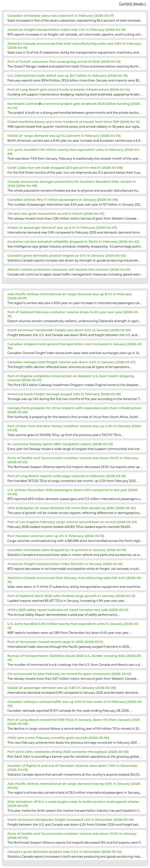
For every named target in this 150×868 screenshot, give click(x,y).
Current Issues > (133, 4)
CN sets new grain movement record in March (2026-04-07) (56, 214)
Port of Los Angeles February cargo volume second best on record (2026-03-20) (72, 522)
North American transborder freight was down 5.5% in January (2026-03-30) (69, 330)
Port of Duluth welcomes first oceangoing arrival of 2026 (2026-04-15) (64, 62)
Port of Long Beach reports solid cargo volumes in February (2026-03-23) (67, 476)
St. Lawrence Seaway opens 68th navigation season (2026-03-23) (60, 444)
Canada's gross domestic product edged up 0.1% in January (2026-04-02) (67, 255)
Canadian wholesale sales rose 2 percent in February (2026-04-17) (61, 16)
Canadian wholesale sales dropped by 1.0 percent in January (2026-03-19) (67, 550)
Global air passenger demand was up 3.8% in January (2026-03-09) (62, 688)
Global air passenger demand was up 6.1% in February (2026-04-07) (62, 228)
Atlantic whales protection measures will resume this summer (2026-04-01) (69, 269)
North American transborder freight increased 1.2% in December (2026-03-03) (71, 820)
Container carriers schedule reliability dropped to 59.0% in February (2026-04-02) (73, 242)
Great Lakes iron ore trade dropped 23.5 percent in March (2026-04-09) (65, 168)
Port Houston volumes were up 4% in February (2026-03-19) (56, 536)
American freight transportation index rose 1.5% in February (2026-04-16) (67, 30)
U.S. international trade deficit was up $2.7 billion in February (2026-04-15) (68, 75)
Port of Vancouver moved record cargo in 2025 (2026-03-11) (55, 642)
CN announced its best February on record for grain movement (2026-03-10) (69, 674)
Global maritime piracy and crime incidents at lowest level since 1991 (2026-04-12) (74, 122)
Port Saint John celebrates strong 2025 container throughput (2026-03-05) (68, 752)
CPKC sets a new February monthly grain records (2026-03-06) (58, 738)
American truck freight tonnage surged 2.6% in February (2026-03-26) (64, 394)
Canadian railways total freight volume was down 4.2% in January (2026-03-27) (71, 362)
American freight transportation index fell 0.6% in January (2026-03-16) (65, 564)
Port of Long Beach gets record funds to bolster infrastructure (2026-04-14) (69, 89)
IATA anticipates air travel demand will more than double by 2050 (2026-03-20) (72, 508)
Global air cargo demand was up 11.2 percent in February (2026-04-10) (64, 136)
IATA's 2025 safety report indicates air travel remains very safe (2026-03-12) (68, 610)
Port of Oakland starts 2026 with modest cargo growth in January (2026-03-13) (71, 596)
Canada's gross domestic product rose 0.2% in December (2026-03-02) (65, 852)
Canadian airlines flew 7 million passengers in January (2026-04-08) (63, 200)
